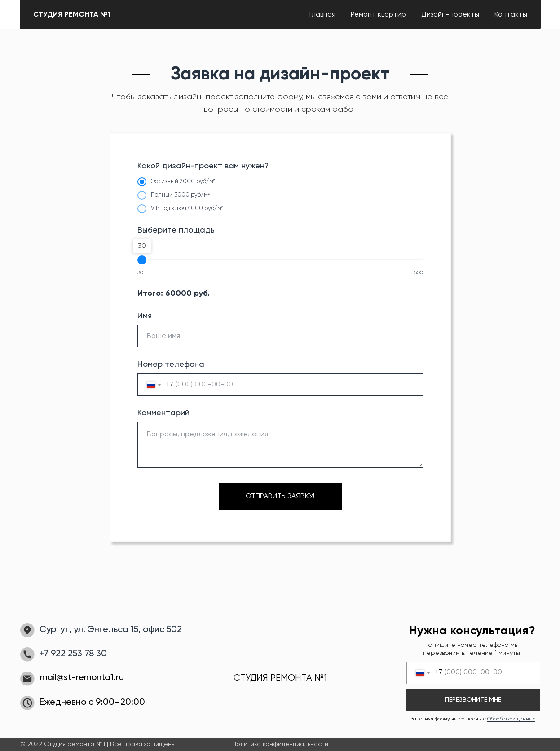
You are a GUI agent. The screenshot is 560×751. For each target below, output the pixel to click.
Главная (322, 15)
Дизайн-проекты (450, 15)
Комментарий (163, 413)
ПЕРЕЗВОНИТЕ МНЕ (473, 700)
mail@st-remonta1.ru (82, 678)
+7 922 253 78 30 (73, 654)
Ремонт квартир (378, 15)
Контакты (511, 15)
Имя (145, 316)
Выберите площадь (176, 230)
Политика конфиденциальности (280, 744)
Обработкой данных (511, 719)
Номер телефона (171, 365)
